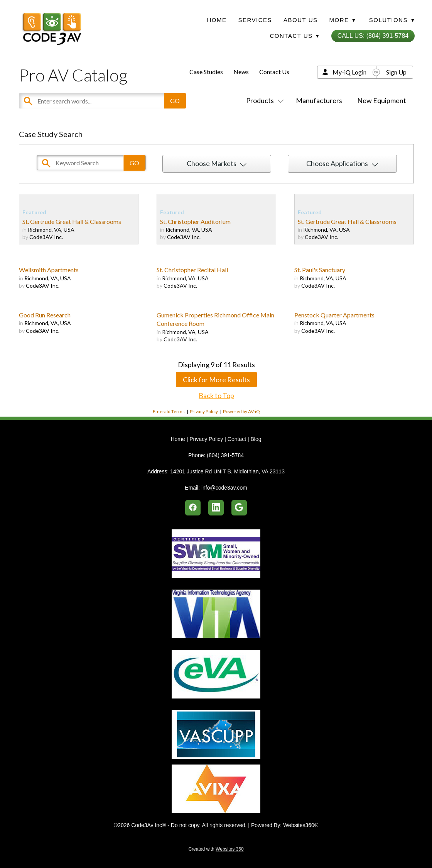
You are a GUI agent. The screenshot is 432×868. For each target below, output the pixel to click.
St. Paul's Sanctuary (320, 270)
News (241, 72)
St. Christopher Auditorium (195, 221)
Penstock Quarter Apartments (334, 315)
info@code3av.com (224, 488)
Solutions (392, 20)
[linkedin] (216, 508)
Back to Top (216, 395)
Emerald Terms (169, 411)
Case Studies (206, 72)
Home (217, 20)
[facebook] (193, 508)
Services (255, 20)
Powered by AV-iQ (241, 411)
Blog (256, 439)
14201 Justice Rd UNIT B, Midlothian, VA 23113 (227, 471)
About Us (300, 20)
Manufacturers (319, 100)
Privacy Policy (204, 411)
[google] (239, 508)
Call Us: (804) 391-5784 (373, 36)
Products (263, 100)
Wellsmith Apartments (49, 270)
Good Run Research (45, 315)
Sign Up (396, 72)
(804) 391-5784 (225, 455)
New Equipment (382, 100)
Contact (237, 439)
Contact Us (274, 72)
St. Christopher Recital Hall (192, 270)
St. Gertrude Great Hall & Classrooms (72, 221)
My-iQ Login (349, 72)
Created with (216, 849)
